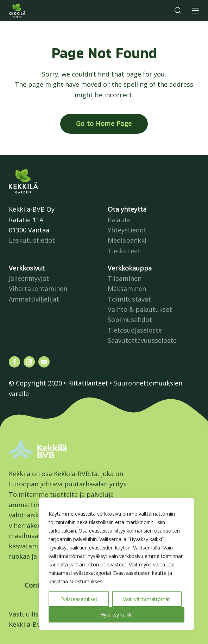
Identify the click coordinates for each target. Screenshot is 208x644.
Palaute (119, 220)
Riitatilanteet (88, 383)
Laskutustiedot (32, 240)
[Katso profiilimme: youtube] (44, 362)
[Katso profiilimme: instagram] (29, 362)
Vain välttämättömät (147, 599)
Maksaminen (127, 288)
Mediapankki (127, 240)
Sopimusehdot (130, 320)
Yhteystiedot (127, 230)
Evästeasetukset (79, 599)
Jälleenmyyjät (29, 278)
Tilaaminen (125, 278)
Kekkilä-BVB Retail (36, 624)
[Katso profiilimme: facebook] (14, 362)
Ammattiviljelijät (34, 299)
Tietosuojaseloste (135, 330)
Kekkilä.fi (31, 11)
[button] (178, 11)
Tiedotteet (124, 251)
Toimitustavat (129, 299)
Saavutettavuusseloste (142, 340)
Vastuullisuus (29, 614)
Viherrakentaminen (38, 288)
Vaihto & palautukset (140, 309)
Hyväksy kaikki (116, 615)
